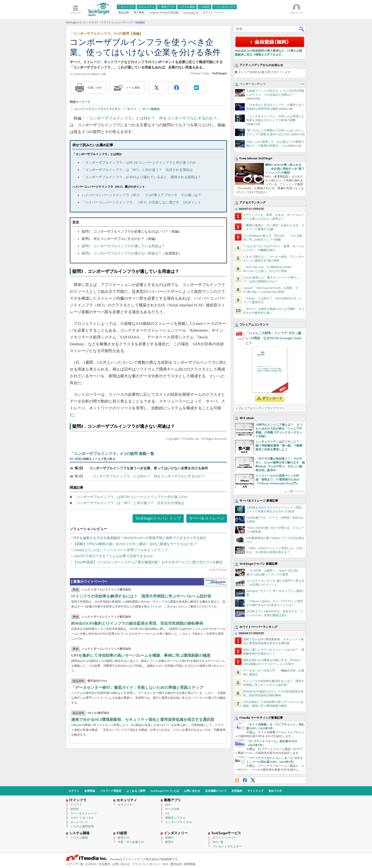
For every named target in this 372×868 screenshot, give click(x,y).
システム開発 (79, 838)
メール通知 (133, 88)
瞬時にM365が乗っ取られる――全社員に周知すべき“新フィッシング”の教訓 (285, 169)
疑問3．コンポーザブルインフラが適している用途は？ (123, 246)
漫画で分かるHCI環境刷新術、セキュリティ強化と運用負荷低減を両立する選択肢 (143, 720)
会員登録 (90, 791)
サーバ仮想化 (151, 109)
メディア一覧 (75, 864)
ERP (168, 805)
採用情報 (190, 864)
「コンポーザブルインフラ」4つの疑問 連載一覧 (112, 454)
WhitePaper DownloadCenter (216, 582)
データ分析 (172, 809)
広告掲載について (216, 791)
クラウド (76, 805)
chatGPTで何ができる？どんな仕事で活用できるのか (113, 556)
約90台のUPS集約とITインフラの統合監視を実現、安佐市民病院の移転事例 (137, 623)
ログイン (74, 791)
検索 (302, 29)
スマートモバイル (82, 818)
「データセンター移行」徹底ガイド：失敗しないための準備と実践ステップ (137, 687)
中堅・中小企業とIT (131, 842)
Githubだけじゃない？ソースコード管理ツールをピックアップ (120, 550)
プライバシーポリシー (146, 864)
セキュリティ (127, 805)
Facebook (245, 780)
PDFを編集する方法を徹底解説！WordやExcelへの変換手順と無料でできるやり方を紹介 (140, 538)
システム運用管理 (82, 826)
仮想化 (75, 809)
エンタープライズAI (178, 822)
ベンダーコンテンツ (253, 84)
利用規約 (237, 791)
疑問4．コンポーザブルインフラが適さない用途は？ (122, 253)
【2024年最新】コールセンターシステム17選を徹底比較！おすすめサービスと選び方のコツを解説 (148, 562)
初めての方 (275, 791)
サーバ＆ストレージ (207, 518)
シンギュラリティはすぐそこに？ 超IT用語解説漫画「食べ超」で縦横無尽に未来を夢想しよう (279, 446)
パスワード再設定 (111, 791)
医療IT (169, 838)
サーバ (131, 109)
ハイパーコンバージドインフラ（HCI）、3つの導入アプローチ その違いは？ (141, 195)
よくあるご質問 (136, 791)
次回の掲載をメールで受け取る (95, 459)
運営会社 (176, 864)
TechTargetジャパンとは (165, 791)
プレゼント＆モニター (227, 846)
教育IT (169, 842)
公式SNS (91, 864)
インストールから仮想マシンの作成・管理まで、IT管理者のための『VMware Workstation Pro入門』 (277, 480)
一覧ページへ (296, 491)
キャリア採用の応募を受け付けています (264, 72)
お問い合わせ (192, 791)
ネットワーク (79, 822)
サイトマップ (255, 791)
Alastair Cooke (200, 73)
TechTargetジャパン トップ (158, 518)
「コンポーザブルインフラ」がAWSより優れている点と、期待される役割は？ (141, 177)
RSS (237, 780)
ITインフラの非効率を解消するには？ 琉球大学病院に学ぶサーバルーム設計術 (141, 596)
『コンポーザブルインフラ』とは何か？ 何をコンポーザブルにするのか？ (151, 118)
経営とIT (123, 838)
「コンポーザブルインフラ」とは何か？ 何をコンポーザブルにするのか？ (147, 476)
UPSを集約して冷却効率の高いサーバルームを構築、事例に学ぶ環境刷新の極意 (141, 655)
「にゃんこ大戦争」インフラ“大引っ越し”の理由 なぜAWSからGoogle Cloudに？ (273, 338)
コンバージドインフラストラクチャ (97, 109)
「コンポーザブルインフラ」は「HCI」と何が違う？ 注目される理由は (137, 170)
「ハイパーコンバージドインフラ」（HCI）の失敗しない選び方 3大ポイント (141, 202)
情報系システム (175, 818)
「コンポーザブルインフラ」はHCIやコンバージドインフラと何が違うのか (139, 163)
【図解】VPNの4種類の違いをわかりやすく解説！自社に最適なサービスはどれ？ (135, 544)
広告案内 (104, 864)
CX (167, 813)
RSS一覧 (218, 842)
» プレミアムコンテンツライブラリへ (260, 408)
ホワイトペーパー (224, 838)
